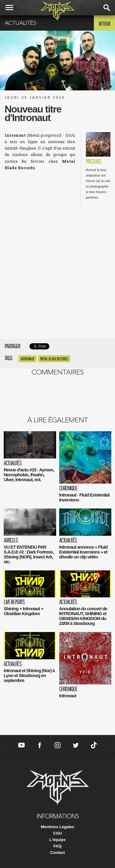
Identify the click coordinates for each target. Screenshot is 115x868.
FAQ (57, 846)
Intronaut (27, 359)
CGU (57, 833)
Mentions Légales (57, 827)
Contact (57, 853)
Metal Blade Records (54, 359)
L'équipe (57, 840)
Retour (104, 24)
